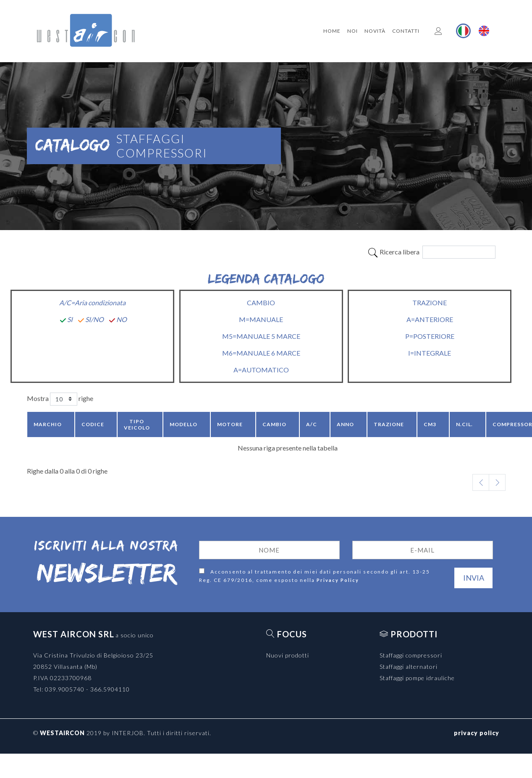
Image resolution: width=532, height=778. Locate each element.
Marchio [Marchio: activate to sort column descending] (48, 424)
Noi (352, 31)
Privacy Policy (338, 580)
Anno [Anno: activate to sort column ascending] (345, 424)
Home (332, 31)
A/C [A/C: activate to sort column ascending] (312, 424)
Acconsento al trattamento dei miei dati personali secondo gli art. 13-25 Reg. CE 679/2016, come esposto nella (314, 576)
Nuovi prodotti (288, 655)
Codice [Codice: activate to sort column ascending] (93, 424)
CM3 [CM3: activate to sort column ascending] (430, 424)
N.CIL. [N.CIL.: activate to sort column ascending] (464, 424)
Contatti (406, 31)
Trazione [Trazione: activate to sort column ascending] (389, 424)
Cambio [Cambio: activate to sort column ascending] (274, 424)
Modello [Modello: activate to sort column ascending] (183, 424)
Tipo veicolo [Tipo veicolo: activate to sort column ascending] (137, 424)
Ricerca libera (431, 252)
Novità (375, 31)
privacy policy (477, 733)
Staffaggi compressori (411, 655)
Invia (474, 578)
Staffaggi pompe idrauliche (417, 678)
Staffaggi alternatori (409, 667)
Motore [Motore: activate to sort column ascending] (230, 424)
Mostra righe (60, 399)
